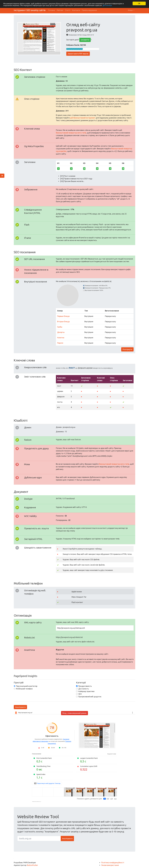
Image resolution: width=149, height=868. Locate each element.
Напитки (61, 338)
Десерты (61, 332)
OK (139, 3)
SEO (80, 694)
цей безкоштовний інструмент (83, 118)
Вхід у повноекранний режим (74, 713)
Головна (52, 10)
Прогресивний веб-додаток (90, 697)
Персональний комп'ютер (27, 686)
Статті (68, 10)
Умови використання (110, 865)
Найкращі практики (86, 691)
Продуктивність (85, 686)
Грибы (60, 327)
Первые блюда (63, 316)
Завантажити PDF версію (78, 54)
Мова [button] (131, 10)
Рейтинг (60, 10)
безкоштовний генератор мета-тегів (71, 133)
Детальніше (107, 5)
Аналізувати (20, 707)
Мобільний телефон (24, 689)
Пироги (60, 343)
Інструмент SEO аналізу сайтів (30, 10)
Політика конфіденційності (113, 863)
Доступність (84, 689)
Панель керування (89, 10)
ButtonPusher (32, 865)
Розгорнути (127, 349)
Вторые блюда (63, 322)
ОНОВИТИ (85, 40)
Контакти (76, 10)
